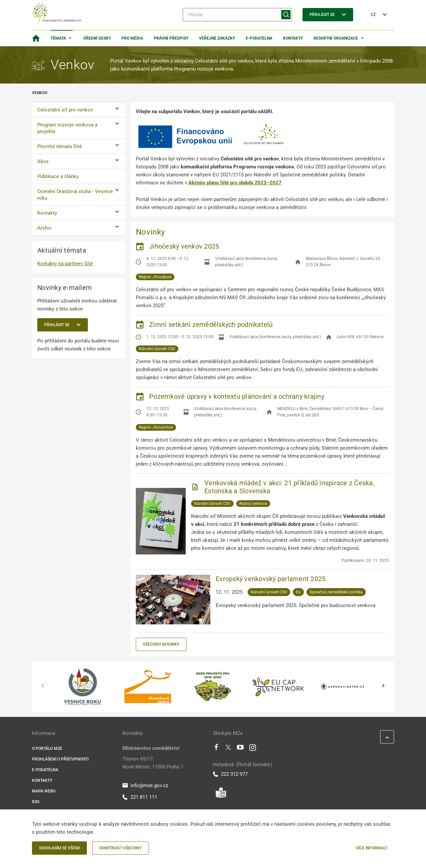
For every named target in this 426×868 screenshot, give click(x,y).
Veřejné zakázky (217, 38)
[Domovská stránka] (36, 38)
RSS (36, 802)
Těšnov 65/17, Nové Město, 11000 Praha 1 (153, 763)
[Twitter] (228, 749)
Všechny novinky (161, 644)
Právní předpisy (171, 38)
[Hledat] (237, 15)
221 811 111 (140, 797)
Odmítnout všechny (120, 848)
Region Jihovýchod (156, 427)
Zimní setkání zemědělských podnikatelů (211, 325)
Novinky (150, 232)
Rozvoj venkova (253, 504)
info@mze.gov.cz (145, 785)
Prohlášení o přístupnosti (60, 759)
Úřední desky (97, 38)
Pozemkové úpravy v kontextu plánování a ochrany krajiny (237, 396)
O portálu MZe (47, 749)
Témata (58, 38)
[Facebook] (216, 749)
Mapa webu (44, 791)
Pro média (132, 38)
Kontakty (293, 38)
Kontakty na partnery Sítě (65, 264)
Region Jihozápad (155, 277)
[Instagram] (253, 749)
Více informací (371, 848)
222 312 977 (230, 774)
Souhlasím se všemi (59, 848)
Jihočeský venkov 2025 (184, 246)
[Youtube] (240, 749)
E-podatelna (259, 38)
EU (298, 592)
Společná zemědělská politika (336, 592)
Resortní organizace (336, 38)
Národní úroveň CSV (157, 349)
